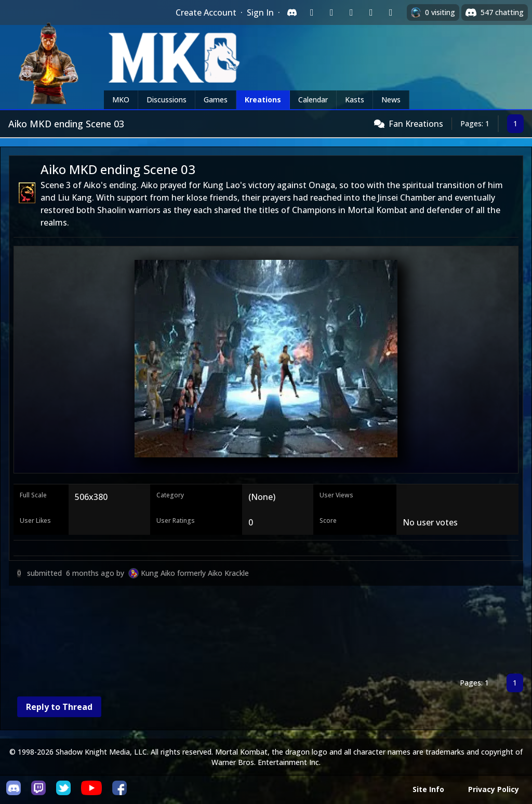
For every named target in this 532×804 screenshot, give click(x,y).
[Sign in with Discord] (292, 12)
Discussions (167, 100)
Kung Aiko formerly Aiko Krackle (195, 573)
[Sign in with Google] (331, 12)
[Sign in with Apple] (371, 12)
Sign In (260, 12)
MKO (121, 100)
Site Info (428, 789)
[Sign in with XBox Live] (391, 12)
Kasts (355, 100)
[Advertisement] (266, 632)
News (391, 100)
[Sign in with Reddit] (351, 12)
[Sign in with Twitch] (312, 12)
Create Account (206, 12)
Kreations (263, 100)
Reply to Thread (59, 707)
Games (216, 100)
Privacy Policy (494, 789)
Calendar (313, 100)
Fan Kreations (416, 124)
